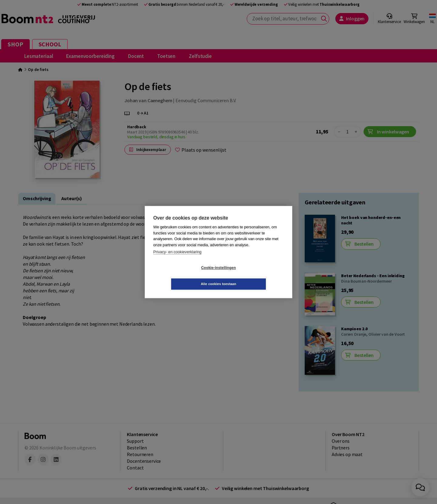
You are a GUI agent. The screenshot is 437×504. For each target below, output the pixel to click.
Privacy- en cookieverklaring (177, 260)
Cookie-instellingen (182, 276)
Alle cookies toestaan (255, 276)
